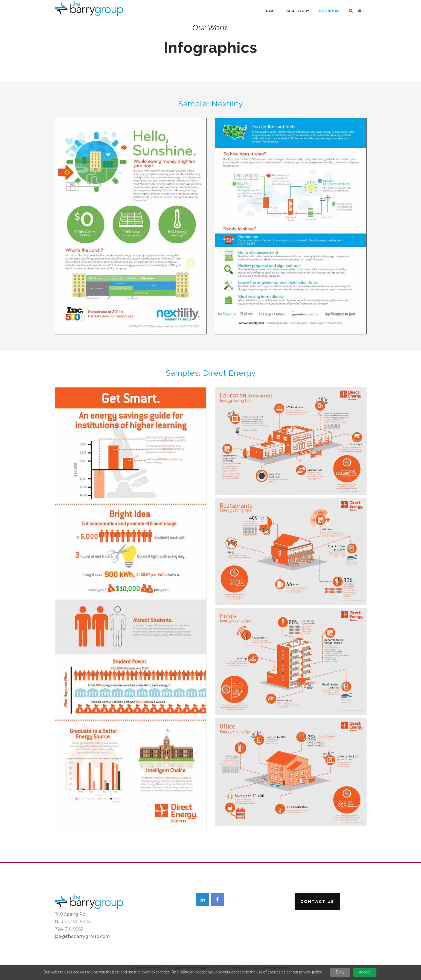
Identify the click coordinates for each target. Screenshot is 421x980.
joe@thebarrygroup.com (82, 936)
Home (270, 11)
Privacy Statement (271, 968)
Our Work (329, 11)
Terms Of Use (240, 968)
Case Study (297, 11)
